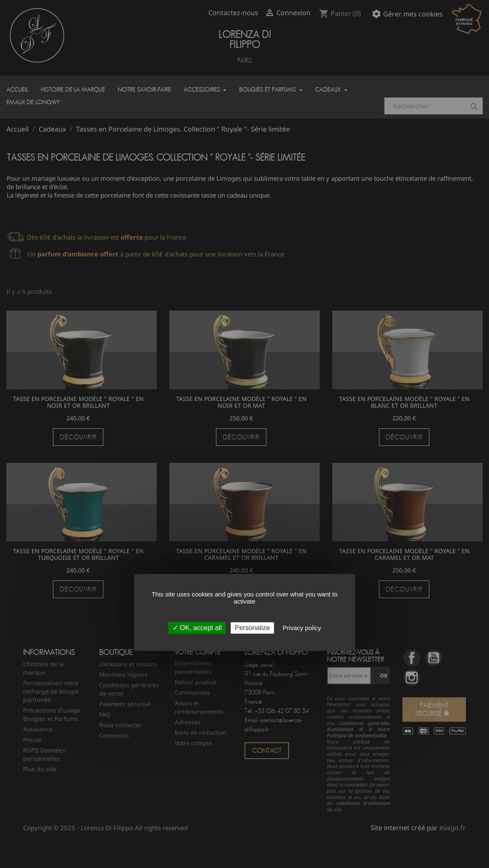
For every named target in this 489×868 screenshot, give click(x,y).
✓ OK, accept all (197, 628)
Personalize (252, 628)
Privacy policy (302, 628)
